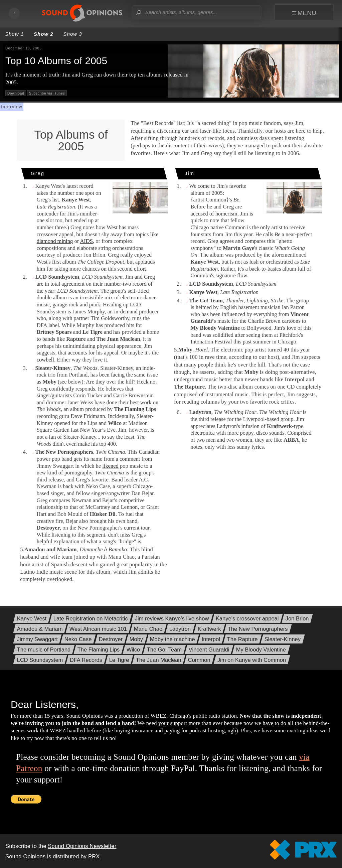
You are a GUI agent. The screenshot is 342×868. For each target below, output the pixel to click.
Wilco (133, 650)
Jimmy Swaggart (37, 639)
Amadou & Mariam (40, 629)
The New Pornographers (258, 629)
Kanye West (32, 619)
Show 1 (14, 34)
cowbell (45, 360)
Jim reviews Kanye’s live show (172, 619)
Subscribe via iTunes (47, 93)
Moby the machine (173, 639)
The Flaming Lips (99, 650)
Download (16, 93)
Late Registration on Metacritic (91, 619)
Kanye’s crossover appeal (247, 619)
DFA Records (86, 660)
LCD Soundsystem (40, 660)
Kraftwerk (209, 629)
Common (199, 660)
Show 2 (44, 34)
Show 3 (73, 34)
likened (110, 466)
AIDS (86, 241)
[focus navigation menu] (306, 12)
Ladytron (180, 629)
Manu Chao (148, 629)
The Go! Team (164, 650)
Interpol (211, 639)
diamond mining (55, 241)
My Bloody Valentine (261, 650)
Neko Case (78, 639)
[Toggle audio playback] (14, 13)
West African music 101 (98, 629)
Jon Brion (297, 619)
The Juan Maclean (159, 660)
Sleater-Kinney (283, 639)
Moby (136, 639)
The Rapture (242, 639)
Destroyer (111, 639)
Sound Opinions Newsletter (82, 846)
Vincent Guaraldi (209, 650)
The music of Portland (44, 650)
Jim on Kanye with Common (252, 660)
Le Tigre (119, 660)
